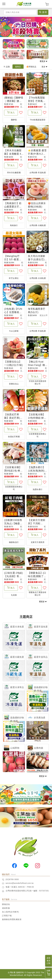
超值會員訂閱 (49, 961)
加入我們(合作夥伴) (10, 913)
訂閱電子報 (7, 917)
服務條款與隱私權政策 (12, 921)
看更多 (43, 61)
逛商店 (18, 67)
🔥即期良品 (31, 67)
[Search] (20, 12)
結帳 (49, 973)
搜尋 (43, 12)
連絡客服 (6, 910)
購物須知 (6, 906)
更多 (44, 67)
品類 (7, 67)
